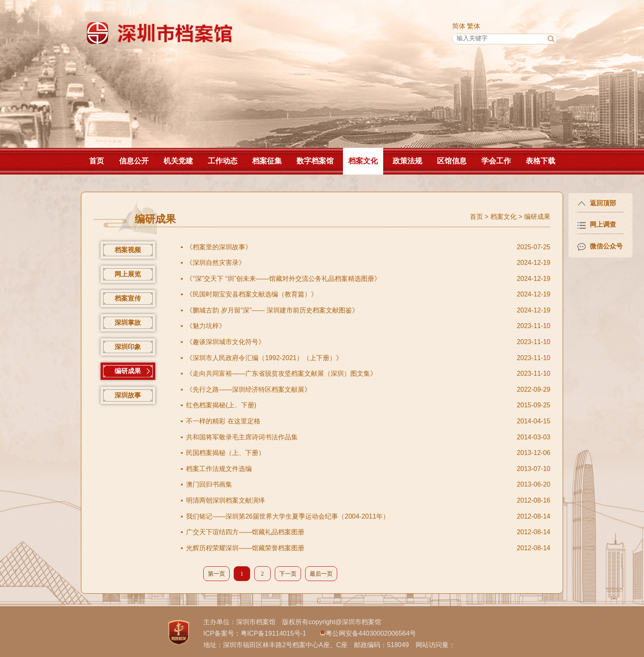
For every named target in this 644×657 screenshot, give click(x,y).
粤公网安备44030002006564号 (371, 633)
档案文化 (363, 161)
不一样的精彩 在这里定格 (223, 421)
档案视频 (128, 250)
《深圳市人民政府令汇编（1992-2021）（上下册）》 (264, 358)
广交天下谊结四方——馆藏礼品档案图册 (245, 532)
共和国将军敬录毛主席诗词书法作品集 (242, 437)
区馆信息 (452, 161)
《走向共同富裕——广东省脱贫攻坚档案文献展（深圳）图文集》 (281, 373)
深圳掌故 (128, 323)
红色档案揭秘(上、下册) (221, 405)
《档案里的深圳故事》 (219, 247)
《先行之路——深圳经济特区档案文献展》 (248, 389)
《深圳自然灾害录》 (216, 263)
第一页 (216, 574)
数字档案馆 (315, 161)
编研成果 (537, 217)
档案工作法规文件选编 (219, 469)
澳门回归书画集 (209, 484)
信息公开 (134, 161)
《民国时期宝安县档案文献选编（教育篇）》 (252, 294)
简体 (459, 26)
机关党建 (178, 161)
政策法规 (407, 161)
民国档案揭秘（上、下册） (225, 453)
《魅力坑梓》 (206, 326)
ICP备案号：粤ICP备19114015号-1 (255, 633)
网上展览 (128, 274)
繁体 (474, 26)
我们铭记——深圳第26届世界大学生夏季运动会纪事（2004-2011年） (287, 516)
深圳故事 (128, 395)
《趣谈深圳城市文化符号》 (225, 342)
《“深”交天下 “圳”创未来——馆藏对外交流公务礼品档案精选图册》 (283, 279)
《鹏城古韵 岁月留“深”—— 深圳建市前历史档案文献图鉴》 (272, 310)
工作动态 (223, 161)
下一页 (288, 574)
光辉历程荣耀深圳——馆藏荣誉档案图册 (245, 548)
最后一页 (321, 574)
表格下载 (540, 161)
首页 (97, 161)
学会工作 (496, 161)
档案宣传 (128, 298)
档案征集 (267, 161)
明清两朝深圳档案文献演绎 (225, 500)
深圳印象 (128, 347)
